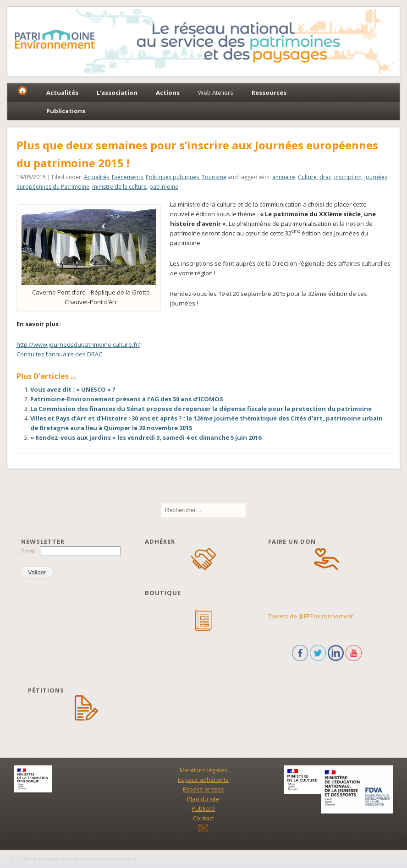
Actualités (96, 177)
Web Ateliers (216, 93)
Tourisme (214, 177)
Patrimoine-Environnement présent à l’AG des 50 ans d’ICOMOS (127, 399)
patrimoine (164, 187)
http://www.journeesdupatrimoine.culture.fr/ (78, 344)
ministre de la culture (119, 187)
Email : (30, 551)
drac (325, 177)
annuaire (284, 177)
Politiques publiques (172, 177)
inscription (348, 177)
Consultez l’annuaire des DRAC (59, 354)
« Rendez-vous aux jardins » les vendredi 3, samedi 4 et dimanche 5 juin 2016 (146, 437)
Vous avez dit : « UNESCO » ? (73, 389)
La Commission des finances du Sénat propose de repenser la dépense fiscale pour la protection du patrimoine (202, 409)
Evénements (127, 177)
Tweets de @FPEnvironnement (311, 616)
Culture (307, 177)
